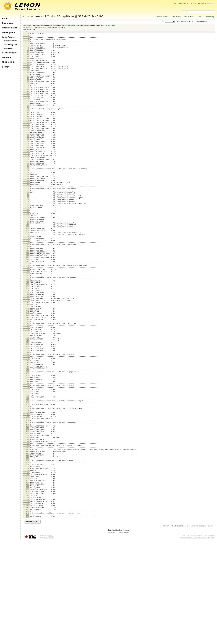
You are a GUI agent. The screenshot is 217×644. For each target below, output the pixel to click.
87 (28, 235)
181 (28, 456)
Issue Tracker (9, 37)
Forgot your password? (206, 3)
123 (28, 320)
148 (28, 378)
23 (28, 85)
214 (28, 533)
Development (9, 32)
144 (28, 369)
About (5, 18)
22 (28, 82)
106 (28, 280)
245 (28, 606)
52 (28, 153)
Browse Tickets (11, 41)
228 (28, 566)
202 (28, 505)
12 (28, 59)
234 (28, 580)
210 (28, 524)
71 (28, 197)
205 (28, 512)
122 (28, 317)
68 (28, 190)
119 (28, 310)
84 (28, 228)
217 (28, 540)
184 (28, 463)
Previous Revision (162, 17)
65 (28, 183)
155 (28, 395)
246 (28, 608)
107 (28, 282)
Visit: (163, 22)
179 (28, 451)
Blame (200, 17)
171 (28, 432)
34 (28, 111)
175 (28, 442)
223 (28, 554)
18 (28, 73)
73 (28, 202)
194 (28, 486)
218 (28, 543)
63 (28, 179)
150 (28, 383)
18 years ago (110, 25)
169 (28, 428)
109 (28, 287)
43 (28, 132)
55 (28, 160)
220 (28, 547)
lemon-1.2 (42, 16)
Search (6, 67)
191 (28, 479)
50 (28, 148)
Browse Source (10, 53)
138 (28, 355)
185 (28, 465)
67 (28, 188)
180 (28, 453)
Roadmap (8, 48)
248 (28, 613)
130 (28, 336)
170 (28, 430)
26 (28, 92)
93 (28, 249)
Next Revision (189, 17)
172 (28, 435)
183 (28, 460)
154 (28, 392)
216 (28, 538)
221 (28, 550)
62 (28, 176)
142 (28, 364)
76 (28, 209)
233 (28, 578)
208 (28, 519)
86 (28, 233)
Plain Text (112, 636)
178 (28, 449)
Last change (28, 25)
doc (54, 16)
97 (28, 259)
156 (28, 397)
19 (28, 75)
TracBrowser (177, 629)
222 (28, 552)
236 (28, 585)
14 (28, 64)
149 (28, 381)
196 (28, 491)
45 (28, 136)
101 (28, 268)
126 (28, 327)
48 (28, 143)
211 (28, 526)
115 (28, 301)
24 (28, 87)
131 (28, 338)
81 (28, 221)
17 (28, 71)
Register (193, 3)
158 (28, 402)
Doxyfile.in (66, 16)
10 (28, 54)
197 (28, 493)
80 (28, 219)
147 (28, 376)
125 (28, 324)
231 (28, 573)
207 (28, 517)
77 (28, 212)
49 (28, 146)
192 (28, 482)
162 (28, 411)
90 (28, 242)
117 (28, 305)
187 (28, 470)
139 (28, 357)
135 (28, 348)
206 (28, 514)
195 (28, 489)
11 (28, 57)
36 (28, 115)
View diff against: (206, 22)
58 (28, 167)
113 (28, 296)
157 (28, 399)
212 (28, 529)
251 (28, 620)
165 (28, 418)
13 (28, 61)
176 (28, 444)
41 (28, 127)
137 (28, 352)
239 (28, 592)
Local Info (7, 57)
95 (28, 254)
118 (28, 308)
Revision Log (209, 17)
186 (28, 467)
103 (28, 273)
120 (28, 313)
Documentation (10, 28)
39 (28, 122)
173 (28, 437)
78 (28, 214)
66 (28, 186)
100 (28, 266)
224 (28, 557)
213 (28, 531)
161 (28, 409)
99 (28, 263)
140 (28, 359)
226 (28, 561)
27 (28, 94)
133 (28, 343)
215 (28, 536)
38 (28, 120)
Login (175, 3)
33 (28, 108)
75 (28, 207)
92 (28, 247)
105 (28, 277)
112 (28, 294)
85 (28, 230)
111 (28, 291)
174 (28, 439)
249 (28, 615)
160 (28, 406)
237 (28, 587)
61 (28, 174)
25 (28, 89)
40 (28, 125)
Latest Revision (176, 17)
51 (28, 151)
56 (28, 162)
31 (28, 104)
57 (28, 165)
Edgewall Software (48, 641)
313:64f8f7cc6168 (91, 16)
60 (28, 172)
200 (28, 500)
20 (28, 78)
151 (28, 385)
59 (28, 169)
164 (28, 416)
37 (28, 118)
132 (28, 341)
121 (28, 315)
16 (28, 68)
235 (28, 583)
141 (28, 362)
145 (28, 371)
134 (28, 345)
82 (28, 223)
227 (28, 564)
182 (28, 458)
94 (28, 251)
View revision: (182, 22)
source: (28, 16)
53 (28, 155)
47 (28, 141)
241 (28, 597)
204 (28, 510)
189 (28, 475)
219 (28, 545)
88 (28, 237)
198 (28, 496)
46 (28, 139)
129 (28, 334)
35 (28, 113)
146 (28, 374)
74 (28, 205)
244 (28, 604)
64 (28, 181)
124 (28, 322)
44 (28, 134)
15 (28, 66)
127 (28, 329)
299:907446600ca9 (68, 25)
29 (28, 99)
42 (28, 129)
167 (28, 423)
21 (28, 80)
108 (28, 284)
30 (28, 101)
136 (28, 350)
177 (28, 446)
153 (28, 390)
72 (28, 200)
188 (28, 472)
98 (28, 261)
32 (28, 106)
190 (28, 477)
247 (28, 611)
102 (28, 270)
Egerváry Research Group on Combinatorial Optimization (197, 641)
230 (28, 571)
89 (28, 240)
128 (28, 331)
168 (28, 425)
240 (28, 594)
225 (28, 559)
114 (28, 298)
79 (28, 216)
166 (28, 421)
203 (28, 507)
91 (28, 244)
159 (28, 404)
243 (28, 601)
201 (28, 503)
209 (28, 521)
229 (28, 568)
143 (28, 367)
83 (28, 226)
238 (28, 590)
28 (28, 97)
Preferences (184, 3)
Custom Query (11, 45)
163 (28, 413)
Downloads (8, 23)
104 (28, 275)
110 (28, 289)
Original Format (124, 636)
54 (28, 158)
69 (28, 193)
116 (28, 303)
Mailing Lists (9, 62)
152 (28, 388)
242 (28, 599)
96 (28, 256)
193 (28, 484)
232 (28, 575)
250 (28, 618)
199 (28, 498)
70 (28, 195)
